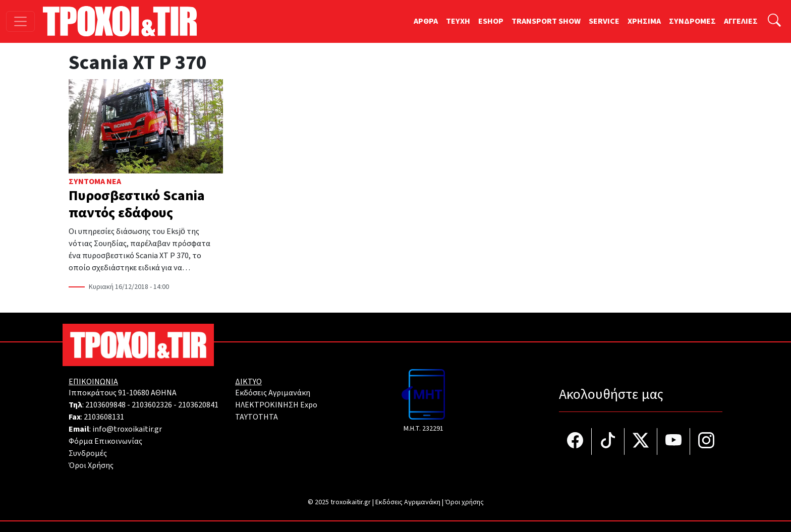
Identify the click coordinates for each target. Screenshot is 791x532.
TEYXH (458, 21)
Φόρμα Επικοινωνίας (105, 441)
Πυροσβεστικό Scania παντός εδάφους (137, 204)
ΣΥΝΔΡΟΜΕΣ (692, 21)
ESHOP (491, 21)
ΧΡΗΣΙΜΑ (644, 21)
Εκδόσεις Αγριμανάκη (273, 393)
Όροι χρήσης (464, 502)
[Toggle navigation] (20, 21)
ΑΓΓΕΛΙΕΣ (741, 21)
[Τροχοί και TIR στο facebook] (575, 441)
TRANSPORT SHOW (546, 21)
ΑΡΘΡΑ (426, 21)
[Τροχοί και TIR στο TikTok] (608, 441)
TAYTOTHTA (257, 417)
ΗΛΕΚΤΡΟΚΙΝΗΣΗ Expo (276, 405)
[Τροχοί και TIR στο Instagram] (706, 441)
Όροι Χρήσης (91, 465)
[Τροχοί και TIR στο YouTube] (674, 441)
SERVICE (604, 21)
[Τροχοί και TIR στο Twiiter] (641, 441)
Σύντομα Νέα (95, 182)
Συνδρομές (88, 453)
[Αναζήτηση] (774, 21)
